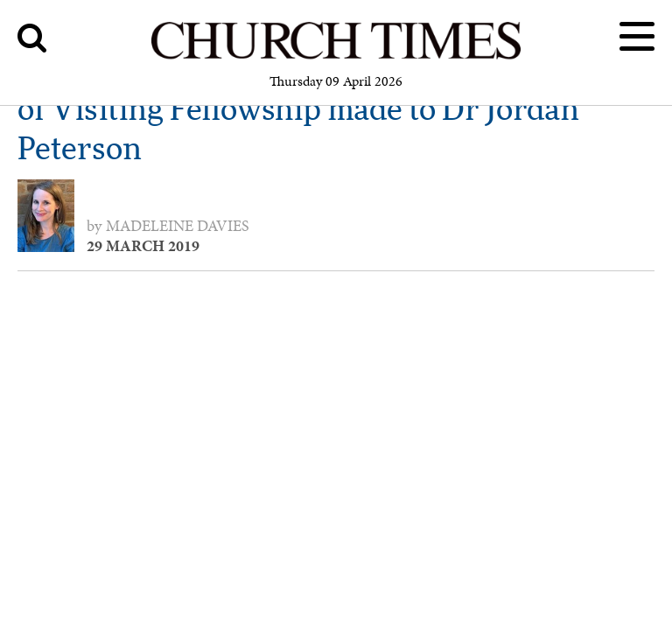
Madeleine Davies (178, 226)
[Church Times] (336, 56)
